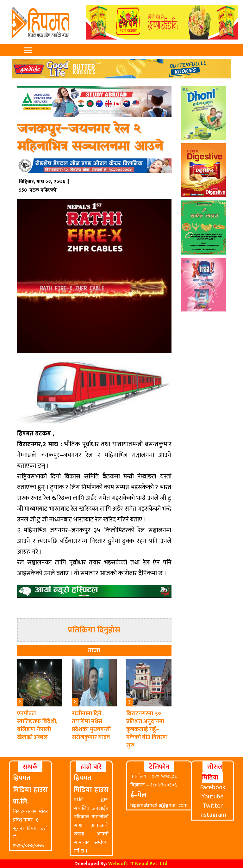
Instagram (213, 815)
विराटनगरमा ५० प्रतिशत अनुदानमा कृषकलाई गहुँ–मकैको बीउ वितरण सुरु (147, 729)
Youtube (213, 797)
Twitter (213, 806)
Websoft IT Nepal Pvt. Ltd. (138, 864)
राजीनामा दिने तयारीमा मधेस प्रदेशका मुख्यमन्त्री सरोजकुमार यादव (91, 725)
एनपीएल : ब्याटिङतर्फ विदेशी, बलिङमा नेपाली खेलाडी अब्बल (37, 725)
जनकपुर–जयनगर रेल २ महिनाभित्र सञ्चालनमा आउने (90, 138)
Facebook (213, 787)
